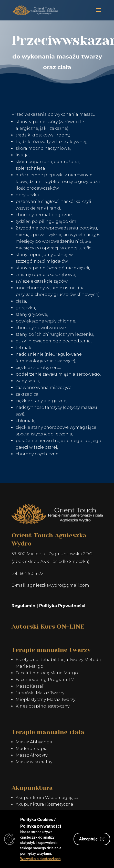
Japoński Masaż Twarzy (40, 693)
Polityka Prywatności (62, 606)
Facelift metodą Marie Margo (47, 673)
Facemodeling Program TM (45, 680)
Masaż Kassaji (30, 686)
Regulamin (23, 606)
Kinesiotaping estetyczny (43, 706)
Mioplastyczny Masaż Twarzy (45, 699)
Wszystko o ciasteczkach (40, 859)
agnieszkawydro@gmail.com (58, 585)
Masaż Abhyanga (34, 742)
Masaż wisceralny (34, 762)
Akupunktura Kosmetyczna (44, 804)
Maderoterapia (32, 749)
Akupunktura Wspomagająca (47, 798)
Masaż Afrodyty (32, 755)
